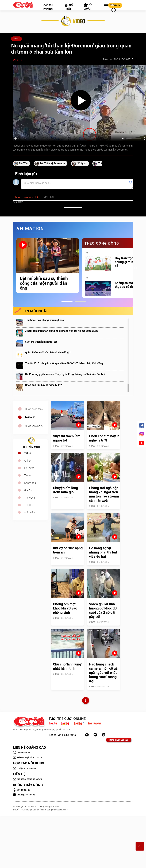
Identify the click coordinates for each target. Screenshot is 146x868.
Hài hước (29, 468)
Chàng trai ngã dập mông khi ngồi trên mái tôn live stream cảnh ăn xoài (104, 494)
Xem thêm (18, 202)
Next (136, 268)
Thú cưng (30, 498)
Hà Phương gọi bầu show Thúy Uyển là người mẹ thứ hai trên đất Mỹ (65, 374)
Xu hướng (48, 7)
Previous (12, 268)
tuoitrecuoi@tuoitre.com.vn (28, 779)
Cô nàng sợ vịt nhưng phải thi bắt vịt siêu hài (103, 552)
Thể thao (29, 505)
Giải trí (28, 461)
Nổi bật (69, 7)
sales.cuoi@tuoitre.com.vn (27, 757)
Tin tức (28, 476)
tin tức (23, 163)
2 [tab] (81, 301)
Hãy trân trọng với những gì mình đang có (129, 262)
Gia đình (29, 490)
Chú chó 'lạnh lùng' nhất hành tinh (67, 666)
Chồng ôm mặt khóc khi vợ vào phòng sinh (65, 608)
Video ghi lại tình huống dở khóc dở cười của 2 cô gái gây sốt (103, 610)
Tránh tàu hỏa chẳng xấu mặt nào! (45, 320)
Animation (30, 512)
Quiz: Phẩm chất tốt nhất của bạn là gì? (48, 353)
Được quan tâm (34, 409)
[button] (105, 6)
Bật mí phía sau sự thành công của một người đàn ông (44, 283)
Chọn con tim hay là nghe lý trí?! (44, 385)
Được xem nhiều (34, 426)
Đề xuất (88, 7)
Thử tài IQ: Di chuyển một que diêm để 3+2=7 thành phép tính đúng (64, 363)
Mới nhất (30, 417)
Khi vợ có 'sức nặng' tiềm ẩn (68, 550)
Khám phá (30, 483)
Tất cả (28, 453)
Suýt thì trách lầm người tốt (41, 342)
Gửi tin (115, 5)
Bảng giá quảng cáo (119, 740)
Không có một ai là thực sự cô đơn (128, 285)
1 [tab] (67, 301)
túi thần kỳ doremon (52, 163)
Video (16, 39)
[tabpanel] (48, 266)
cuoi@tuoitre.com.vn (25, 768)
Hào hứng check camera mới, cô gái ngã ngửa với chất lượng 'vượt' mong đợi (104, 673)
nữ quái (82, 163)
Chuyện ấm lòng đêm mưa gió (65, 490)
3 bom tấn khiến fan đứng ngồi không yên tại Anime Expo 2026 (62, 331)
